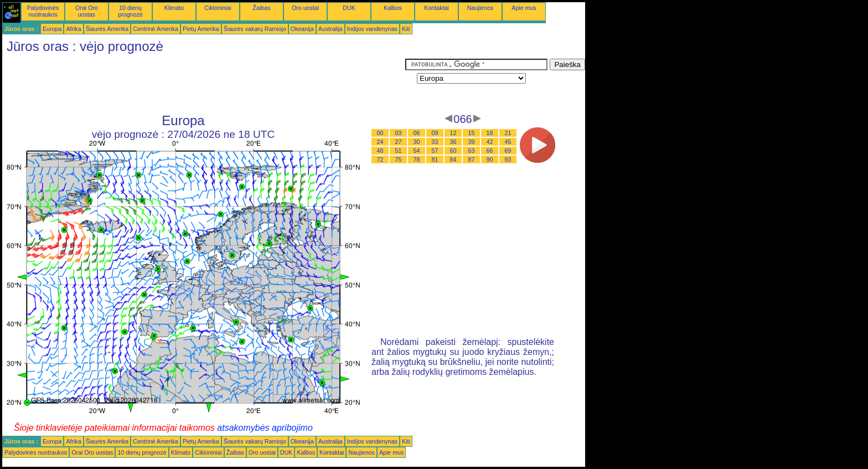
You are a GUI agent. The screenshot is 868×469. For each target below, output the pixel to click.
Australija (330, 29)
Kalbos (393, 8)
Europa (52, 29)
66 (490, 151)
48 (380, 151)
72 (380, 159)
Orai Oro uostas (87, 11)
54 (417, 151)
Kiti (406, 29)
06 (417, 133)
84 (453, 159)
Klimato (174, 8)
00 (380, 133)
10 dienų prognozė (130, 11)
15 (472, 133)
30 (417, 142)
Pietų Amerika (201, 29)
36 (453, 142)
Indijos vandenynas (372, 29)
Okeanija (302, 29)
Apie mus (524, 8)
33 (435, 142)
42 (490, 142)
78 (417, 159)
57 (435, 151)
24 (380, 142)
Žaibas (262, 8)
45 (508, 142)
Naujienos (480, 8)
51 (399, 151)
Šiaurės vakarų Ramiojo (255, 29)
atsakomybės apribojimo (265, 428)
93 (508, 159)
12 (453, 133)
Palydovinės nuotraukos (43, 11)
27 (399, 142)
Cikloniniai (218, 8)
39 (472, 142)
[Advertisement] (204, 84)
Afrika (73, 29)
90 (490, 159)
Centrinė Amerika (156, 29)
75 (399, 159)
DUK (349, 8)
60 (453, 151)
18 (490, 133)
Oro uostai (305, 8)
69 (508, 151)
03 (399, 133)
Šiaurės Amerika (107, 29)
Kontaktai (436, 8)
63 (472, 151)
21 (508, 133)
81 (435, 159)
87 (472, 159)
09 (435, 133)
